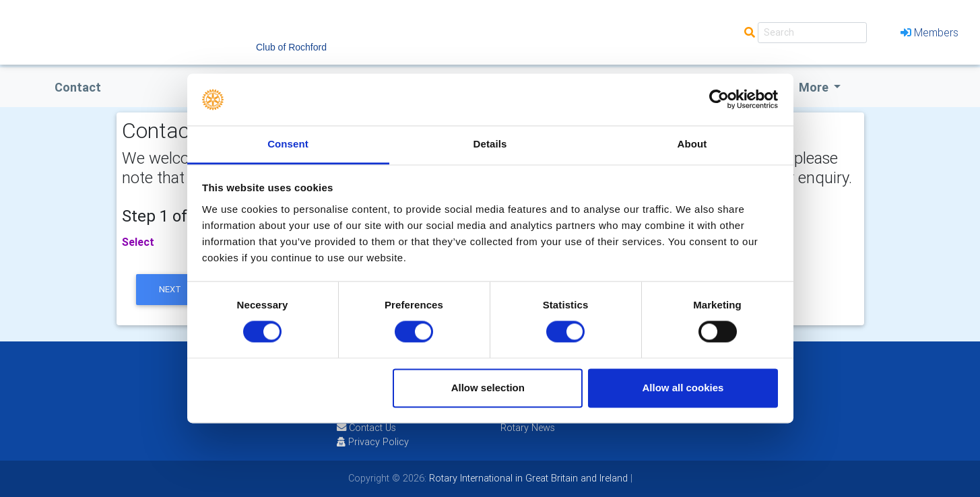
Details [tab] (490, 144)
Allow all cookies (683, 388)
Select (138, 242)
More (815, 87)
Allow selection (488, 388)
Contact (78, 87)
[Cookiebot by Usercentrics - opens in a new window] (719, 100)
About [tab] (692, 144)
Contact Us (366, 428)
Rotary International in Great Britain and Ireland (527, 478)
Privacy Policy (373, 442)
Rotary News (528, 428)
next (170, 289)
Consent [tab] (288, 144)
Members (929, 32)
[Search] (812, 33)
